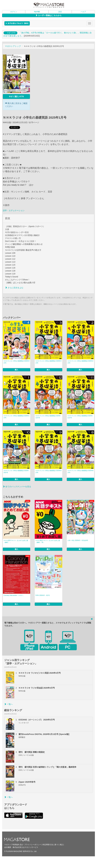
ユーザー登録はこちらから (49, 15)
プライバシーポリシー (33, 845)
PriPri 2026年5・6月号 (43, 595)
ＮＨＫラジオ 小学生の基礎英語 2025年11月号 (80, 417)
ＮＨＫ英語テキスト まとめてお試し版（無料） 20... (48, 541)
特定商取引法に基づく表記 (53, 845)
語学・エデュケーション (14, 210)
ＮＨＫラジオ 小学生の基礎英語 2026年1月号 (16, 417)
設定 (60, 12)
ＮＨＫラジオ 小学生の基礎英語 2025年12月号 (48, 417)
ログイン (14, 12)
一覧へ (8, 704)
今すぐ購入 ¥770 (16, 96)
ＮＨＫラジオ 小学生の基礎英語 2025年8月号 (80, 472)
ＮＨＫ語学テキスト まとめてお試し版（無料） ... (16, 541)
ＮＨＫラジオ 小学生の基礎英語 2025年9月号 (48, 472)
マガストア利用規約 (12, 845)
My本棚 (37, 12)
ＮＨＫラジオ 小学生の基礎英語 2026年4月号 (16, 362)
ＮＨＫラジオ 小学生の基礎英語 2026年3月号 (48, 362)
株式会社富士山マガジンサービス (25, 847)
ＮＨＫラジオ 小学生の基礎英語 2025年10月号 (16, 472)
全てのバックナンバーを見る (17, 487)
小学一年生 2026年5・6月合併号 (78, 540)
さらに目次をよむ (14, 288)
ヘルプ (83, 12)
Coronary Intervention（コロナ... (14, 595)
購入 (17, 370)
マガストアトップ (13, 46)
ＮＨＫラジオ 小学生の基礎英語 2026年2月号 (80, 362)
